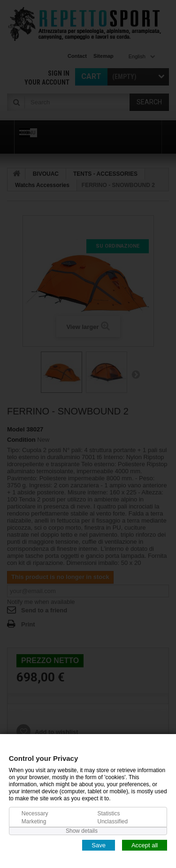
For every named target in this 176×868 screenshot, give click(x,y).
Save (99, 845)
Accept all (145, 845)
